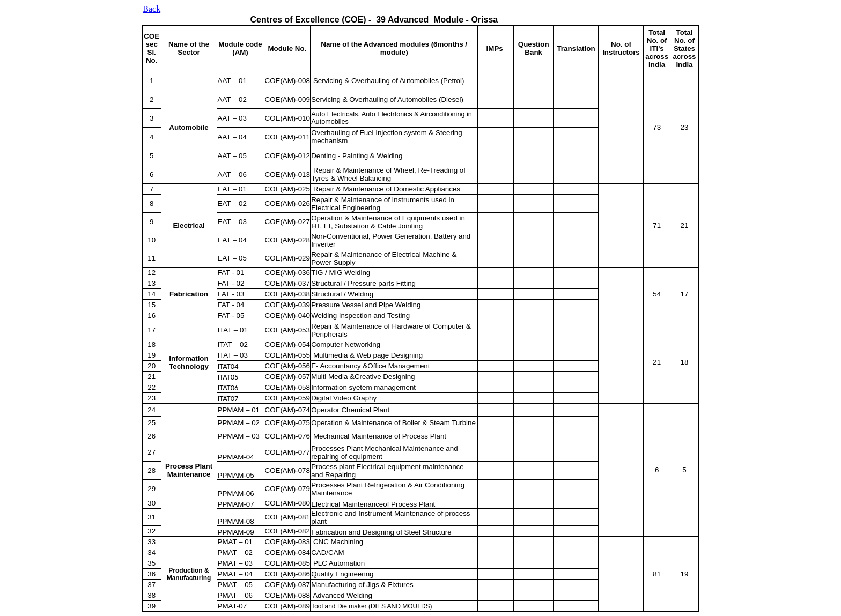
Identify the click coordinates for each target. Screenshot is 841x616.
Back (152, 9)
